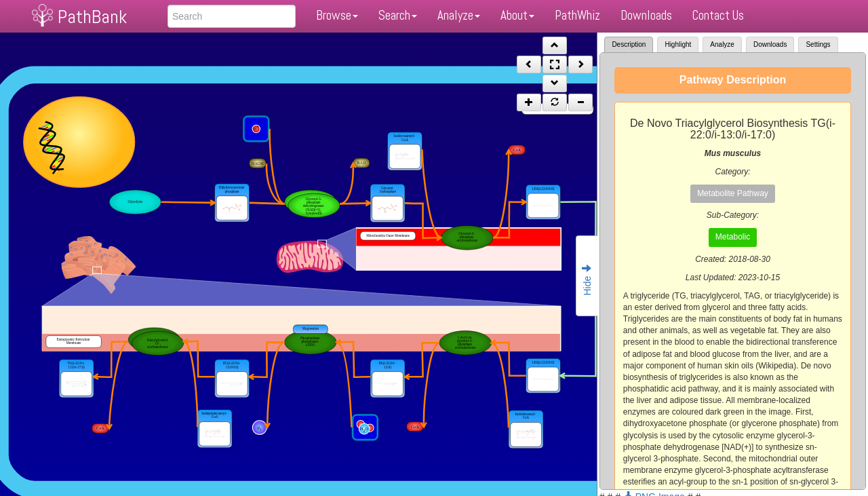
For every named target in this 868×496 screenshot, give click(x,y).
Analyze (459, 15)
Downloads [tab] (770, 44)
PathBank (92, 17)
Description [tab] (629, 44)
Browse (337, 15)
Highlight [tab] (678, 44)
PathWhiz (577, 15)
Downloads (646, 15)
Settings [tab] (818, 44)
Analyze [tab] (722, 44)
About (517, 15)
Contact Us (718, 15)
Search (398, 15)
